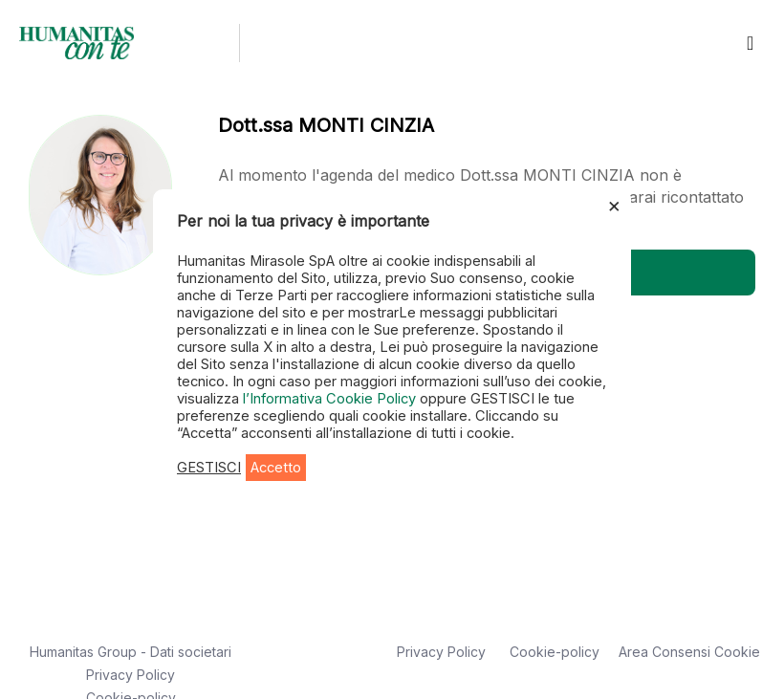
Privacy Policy (131, 675)
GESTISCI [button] (209, 468)
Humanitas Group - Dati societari (131, 652)
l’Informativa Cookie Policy (331, 399)
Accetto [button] (276, 468)
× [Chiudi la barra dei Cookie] (614, 205)
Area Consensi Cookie (689, 652)
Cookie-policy (555, 652)
